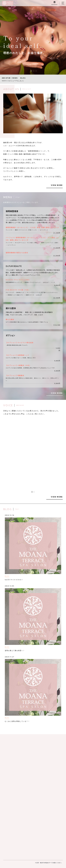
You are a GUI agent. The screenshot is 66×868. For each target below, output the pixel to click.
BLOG (7, 576)
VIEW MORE (57, 185)
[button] (31, 71)
